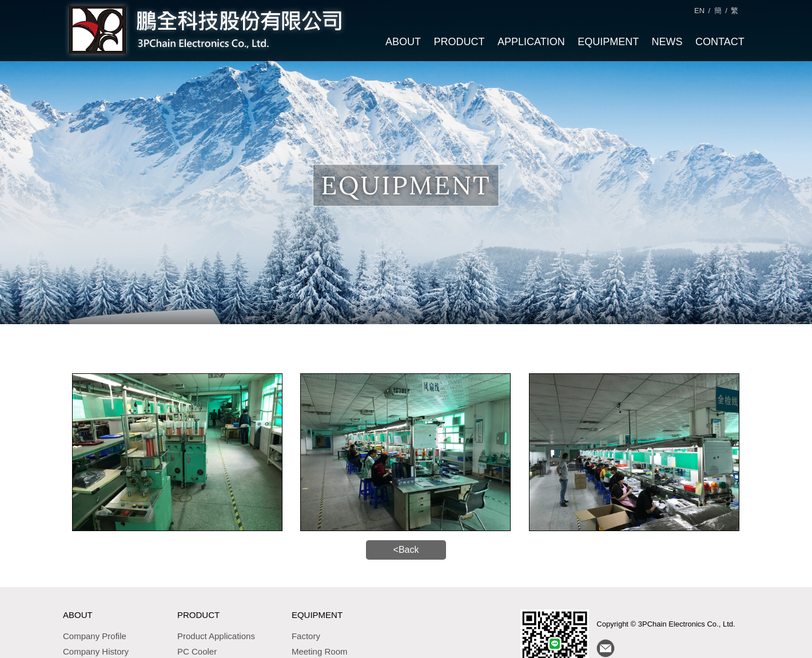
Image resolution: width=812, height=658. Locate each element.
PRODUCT (459, 42)
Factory (306, 634)
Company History (96, 649)
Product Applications (216, 634)
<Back (406, 548)
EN (699, 11)
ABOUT (403, 42)
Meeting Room (320, 649)
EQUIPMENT (608, 42)
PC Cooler (197, 649)
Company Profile (95, 634)
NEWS (667, 42)
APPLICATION (531, 42)
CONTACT (719, 42)
